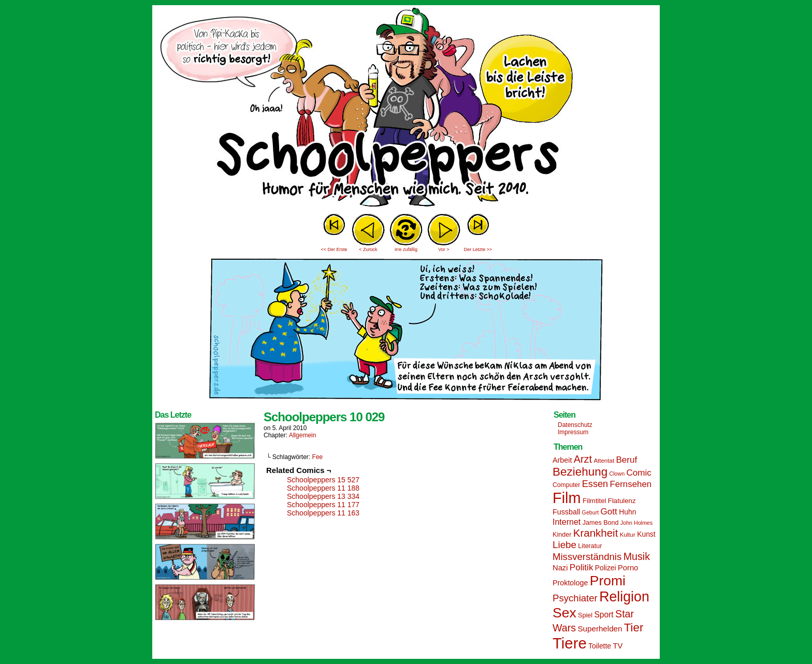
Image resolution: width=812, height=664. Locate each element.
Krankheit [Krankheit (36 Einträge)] (596, 533)
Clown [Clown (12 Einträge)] (617, 474)
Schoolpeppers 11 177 (323, 505)
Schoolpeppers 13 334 (323, 496)
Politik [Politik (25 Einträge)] (582, 567)
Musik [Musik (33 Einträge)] (637, 556)
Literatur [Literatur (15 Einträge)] (590, 546)
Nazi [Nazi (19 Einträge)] (560, 568)
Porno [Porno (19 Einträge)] (628, 568)
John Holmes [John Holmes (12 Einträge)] (636, 523)
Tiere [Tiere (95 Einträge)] (570, 643)
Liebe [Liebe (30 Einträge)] (564, 545)
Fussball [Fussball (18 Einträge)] (566, 512)
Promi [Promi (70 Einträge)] (608, 581)
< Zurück (368, 249)
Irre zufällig (406, 249)
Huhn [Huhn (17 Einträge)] (627, 512)
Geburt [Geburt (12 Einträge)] (591, 512)
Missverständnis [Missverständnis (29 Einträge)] (587, 557)
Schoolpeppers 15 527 (323, 480)
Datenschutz (575, 425)
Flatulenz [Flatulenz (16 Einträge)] (622, 501)
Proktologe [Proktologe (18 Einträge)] (570, 583)
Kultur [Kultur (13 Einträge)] (628, 535)
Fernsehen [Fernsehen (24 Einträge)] (631, 484)
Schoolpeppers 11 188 (323, 488)
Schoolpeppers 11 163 (323, 513)
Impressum (573, 432)
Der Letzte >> (478, 249)
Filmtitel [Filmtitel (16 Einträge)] (594, 501)
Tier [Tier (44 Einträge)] (634, 628)
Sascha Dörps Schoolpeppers (406, 109)
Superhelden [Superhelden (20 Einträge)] (600, 629)
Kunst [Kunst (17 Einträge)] (646, 534)
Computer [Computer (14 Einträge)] (566, 485)
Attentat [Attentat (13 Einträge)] (604, 461)
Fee (318, 457)
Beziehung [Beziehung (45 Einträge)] (580, 472)
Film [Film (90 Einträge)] (567, 498)
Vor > (444, 249)
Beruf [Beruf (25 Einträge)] (626, 460)
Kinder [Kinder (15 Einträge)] (562, 535)
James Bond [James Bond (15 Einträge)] (601, 523)
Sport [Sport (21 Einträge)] (604, 615)
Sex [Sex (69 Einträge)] (564, 613)
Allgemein (303, 435)
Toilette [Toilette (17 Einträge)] (600, 646)
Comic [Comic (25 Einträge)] (639, 473)
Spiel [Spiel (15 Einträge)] (585, 615)
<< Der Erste (334, 249)
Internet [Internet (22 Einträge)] (567, 522)
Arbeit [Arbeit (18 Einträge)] (562, 460)
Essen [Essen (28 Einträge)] (595, 484)
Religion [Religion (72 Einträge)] (624, 597)
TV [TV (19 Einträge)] (618, 646)
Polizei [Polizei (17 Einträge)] (606, 568)
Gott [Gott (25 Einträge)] (609, 512)
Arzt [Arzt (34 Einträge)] (583, 459)
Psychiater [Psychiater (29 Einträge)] (575, 598)
